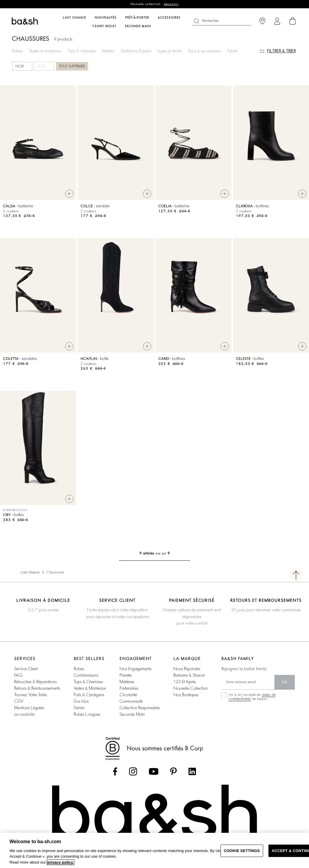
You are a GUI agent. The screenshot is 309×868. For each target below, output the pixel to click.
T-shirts (232, 51)
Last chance (30, 572)
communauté (131, 701)
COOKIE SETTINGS (242, 851)
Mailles (108, 51)
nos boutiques (186, 695)
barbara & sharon (189, 675)
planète (126, 675)
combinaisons (86, 675)
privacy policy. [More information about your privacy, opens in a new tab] (61, 862)
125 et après (185, 682)
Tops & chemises (82, 51)
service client (26, 669)
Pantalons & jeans (136, 51)
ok (285, 682)
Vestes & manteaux (45, 51)
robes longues (87, 714)
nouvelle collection (191, 688)
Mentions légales (29, 708)
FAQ (18, 675)
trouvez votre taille (30, 695)
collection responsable (140, 708)
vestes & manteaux (90, 688)
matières (127, 682)
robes (79, 669)
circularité (128, 695)
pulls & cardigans (89, 695)
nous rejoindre (187, 669)
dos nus (81, 701)
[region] (154, 850)
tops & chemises (88, 682)
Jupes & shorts (170, 51)
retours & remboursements (37, 688)
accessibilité (24, 714)
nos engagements (135, 669)
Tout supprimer (72, 66)
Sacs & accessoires (204, 51)
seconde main (132, 714)
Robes (17, 51)
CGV (19, 701)
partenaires (129, 688)
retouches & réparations (35, 682)
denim (79, 708)
